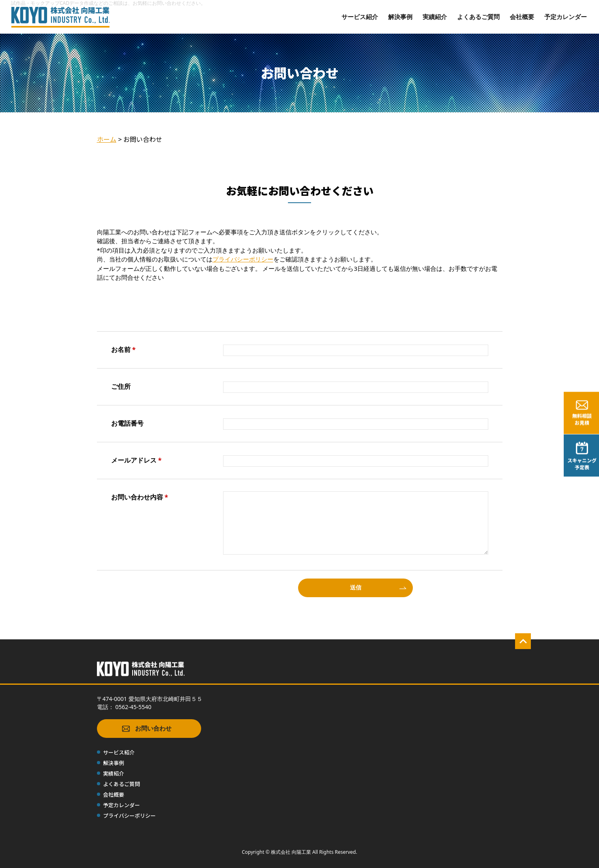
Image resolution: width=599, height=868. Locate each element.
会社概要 (522, 17)
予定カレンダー (566, 17)
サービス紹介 (360, 17)
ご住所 (121, 386)
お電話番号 (127, 423)
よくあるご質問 (478, 17)
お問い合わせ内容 (140, 497)
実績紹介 (435, 17)
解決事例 (400, 17)
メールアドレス (136, 460)
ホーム (107, 139)
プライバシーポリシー (243, 259)
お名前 (123, 349)
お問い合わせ (147, 729)
